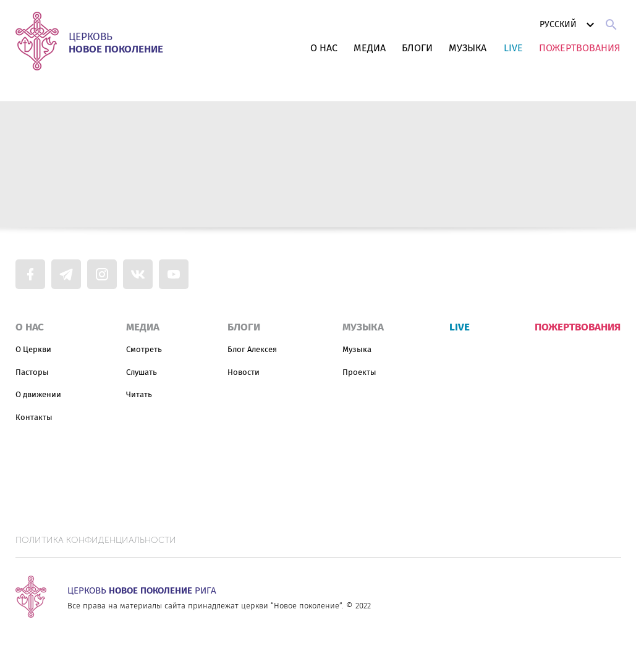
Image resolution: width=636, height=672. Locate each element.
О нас (324, 48)
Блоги (417, 48)
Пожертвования (580, 48)
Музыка (468, 48)
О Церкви (33, 349)
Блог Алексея (252, 349)
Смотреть (144, 349)
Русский (569, 25)
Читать (139, 394)
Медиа (370, 48)
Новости (244, 372)
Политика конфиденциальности (96, 540)
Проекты (359, 372)
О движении (38, 394)
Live (513, 48)
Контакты (34, 417)
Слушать (142, 372)
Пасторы (32, 372)
